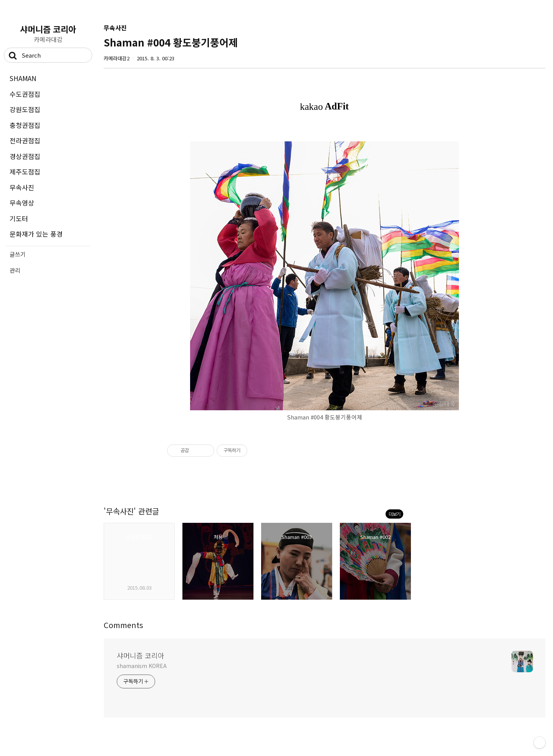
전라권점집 (25, 140)
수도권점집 (25, 94)
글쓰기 (18, 254)
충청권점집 (25, 125)
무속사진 (22, 187)
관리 (15, 270)
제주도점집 (25, 172)
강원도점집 (25, 109)
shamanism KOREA (142, 666)
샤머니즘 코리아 (48, 29)
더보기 (394, 514)
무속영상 (22, 203)
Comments (123, 625)
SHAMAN (23, 78)
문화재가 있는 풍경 (36, 234)
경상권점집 (25, 156)
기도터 (19, 218)
